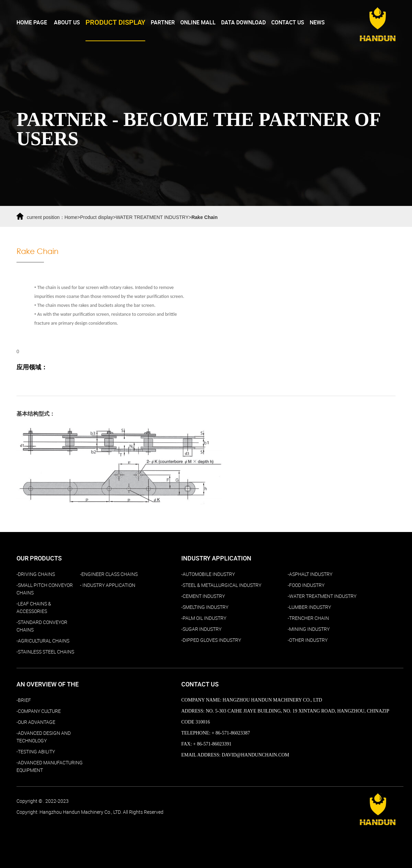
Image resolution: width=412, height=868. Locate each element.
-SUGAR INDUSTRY (201, 629)
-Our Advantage (36, 722)
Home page (32, 22)
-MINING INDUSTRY (309, 629)
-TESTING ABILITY (36, 752)
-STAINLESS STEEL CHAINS (45, 652)
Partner (163, 22)
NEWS (317, 22)
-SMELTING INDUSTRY (205, 607)
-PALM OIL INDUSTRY (204, 618)
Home (71, 217)
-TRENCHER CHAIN (308, 618)
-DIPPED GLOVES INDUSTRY (211, 640)
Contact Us (288, 22)
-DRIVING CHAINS (36, 574)
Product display (96, 217)
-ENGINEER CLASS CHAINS (109, 574)
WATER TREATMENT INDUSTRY (152, 217)
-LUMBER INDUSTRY (309, 607)
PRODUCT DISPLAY (115, 22)
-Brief (24, 700)
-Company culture (39, 711)
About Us (67, 22)
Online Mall (198, 22)
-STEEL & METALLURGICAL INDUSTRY (221, 585)
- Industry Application (108, 585)
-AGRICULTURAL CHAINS (43, 641)
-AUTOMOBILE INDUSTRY (208, 574)
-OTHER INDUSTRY (308, 640)
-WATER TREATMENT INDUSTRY (322, 596)
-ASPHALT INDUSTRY (310, 574)
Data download (243, 22)
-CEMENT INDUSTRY (203, 596)
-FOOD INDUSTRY (306, 585)
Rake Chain (204, 217)
